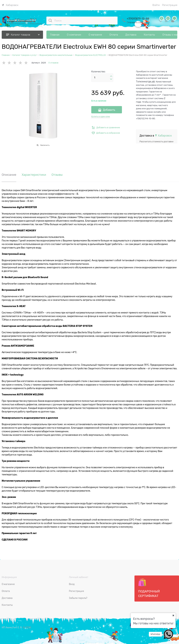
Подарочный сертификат (149, 588)
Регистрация (170, 5)
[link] (10, 5)
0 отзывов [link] (53, 63)
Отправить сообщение (138, 22)
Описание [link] (9, 175)
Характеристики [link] (34, 175)
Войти (156, 5)
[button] (111, 76)
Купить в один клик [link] (101, 117)
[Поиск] (50, 20)
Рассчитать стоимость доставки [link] (156, 142)
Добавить (109, 110)
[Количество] (102, 78)
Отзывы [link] (57, 175)
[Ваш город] (173, 615)
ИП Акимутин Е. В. (12, 627)
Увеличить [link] (45, 145)
